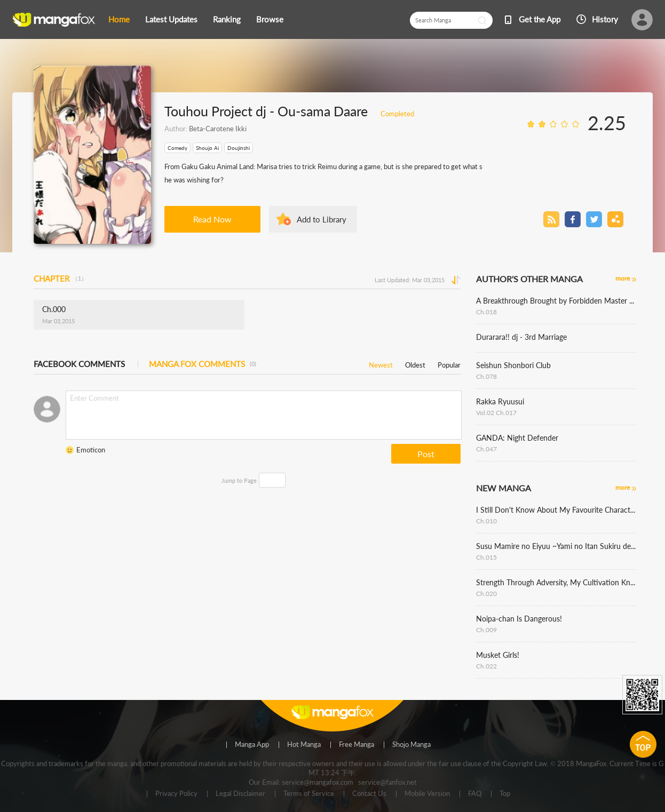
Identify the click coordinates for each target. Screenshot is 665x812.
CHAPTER (60, 278)
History (605, 19)
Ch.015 (486, 557)
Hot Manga (304, 745)
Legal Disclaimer (240, 794)
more (623, 278)
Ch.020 (486, 594)
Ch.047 (486, 449)
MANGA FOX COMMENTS (203, 364)
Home (119, 19)
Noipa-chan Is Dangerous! (519, 619)
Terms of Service (309, 794)
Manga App (252, 745)
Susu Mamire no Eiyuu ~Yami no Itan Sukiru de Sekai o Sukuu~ (556, 546)
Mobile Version (427, 794)
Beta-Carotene (211, 129)
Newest (381, 363)
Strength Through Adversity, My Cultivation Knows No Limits (556, 582)
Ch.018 (486, 312)
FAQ (475, 794)
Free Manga (357, 745)
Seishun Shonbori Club (513, 365)
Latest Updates (171, 19)
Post (426, 454)
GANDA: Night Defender (517, 438)
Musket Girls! (498, 655)
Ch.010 (486, 521)
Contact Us (369, 794)
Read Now (212, 219)
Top (505, 794)
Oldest (415, 363)
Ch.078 (486, 376)
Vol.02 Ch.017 (496, 413)
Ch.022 (486, 666)
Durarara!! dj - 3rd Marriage (521, 337)
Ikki (240, 129)
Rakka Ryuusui (500, 401)
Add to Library (322, 219)
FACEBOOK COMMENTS (79, 364)
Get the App (540, 19)
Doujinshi (239, 148)
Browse (270, 19)
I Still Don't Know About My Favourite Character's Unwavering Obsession (556, 510)
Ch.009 (486, 630)
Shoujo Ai (207, 148)
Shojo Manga (411, 745)
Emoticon (91, 450)
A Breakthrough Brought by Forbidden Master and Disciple (556, 301)
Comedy (177, 148)
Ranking (227, 19)
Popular (449, 363)
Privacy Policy (176, 794)
